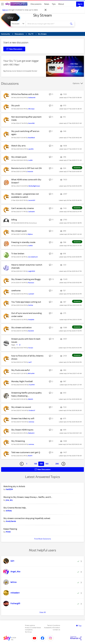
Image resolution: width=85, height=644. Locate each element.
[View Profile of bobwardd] (32, 98)
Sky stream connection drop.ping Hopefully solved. (27, 518)
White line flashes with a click (25, 94)
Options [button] (76, 83)
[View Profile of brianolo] (30, 172)
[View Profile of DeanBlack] (31, 138)
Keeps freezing (10, 529)
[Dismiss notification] (46, 10)
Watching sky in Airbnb (14, 486)
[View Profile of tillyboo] (30, 234)
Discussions (36, 4)
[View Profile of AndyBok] (31, 320)
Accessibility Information (52, 628)
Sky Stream (42, 15)
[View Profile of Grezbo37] (32, 410)
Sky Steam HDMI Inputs (22, 430)
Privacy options (30, 625)
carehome (16, 291)
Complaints (29, 630)
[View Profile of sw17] (30, 362)
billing (14, 220)
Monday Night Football (22, 381)
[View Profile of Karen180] (31, 123)
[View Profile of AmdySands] (11, 521)
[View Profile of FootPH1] (32, 385)
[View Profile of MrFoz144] (31, 373)
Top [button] (80, 626)
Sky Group (28, 632)
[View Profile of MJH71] (30, 456)
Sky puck (15, 105)
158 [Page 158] (36, 464)
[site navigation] (2, 4)
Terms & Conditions (54, 625)
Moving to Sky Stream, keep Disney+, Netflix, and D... (28, 497)
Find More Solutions (43, 539)
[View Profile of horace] (31, 348)
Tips (54, 4)
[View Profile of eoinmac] (31, 422)
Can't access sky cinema (22, 208)
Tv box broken (18, 254)
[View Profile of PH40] (8, 532)
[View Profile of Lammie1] (31, 294)
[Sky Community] (16, 4)
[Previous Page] (22, 464)
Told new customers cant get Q (26, 452)
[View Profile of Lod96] (30, 160)
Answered (77, 168)
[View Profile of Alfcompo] (31, 109)
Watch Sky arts (18, 146)
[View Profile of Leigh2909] (31, 271)
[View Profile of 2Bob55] (30, 399)
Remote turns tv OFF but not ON (26, 168)
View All (43, 612)
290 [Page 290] (57, 464)
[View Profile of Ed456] (31, 246)
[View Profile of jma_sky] (9, 500)
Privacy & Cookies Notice (33, 628)
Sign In (80, 4)
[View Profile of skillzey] (9, 511)
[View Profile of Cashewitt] (31, 212)
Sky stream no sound (21, 407)
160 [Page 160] (47, 464)
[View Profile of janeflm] (31, 149)
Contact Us (56, 630)
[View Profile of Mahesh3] (31, 433)
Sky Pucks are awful (20, 370)
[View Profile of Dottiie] (31, 305)
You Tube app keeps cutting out (26, 302)
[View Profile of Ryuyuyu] (31, 283)
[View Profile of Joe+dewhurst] (33, 257)
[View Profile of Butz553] (31, 331)
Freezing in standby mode (23, 242)
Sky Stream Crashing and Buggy (26, 279)
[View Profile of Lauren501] (32, 200)
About (61, 4)
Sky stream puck (19, 157)
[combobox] (48, 24)
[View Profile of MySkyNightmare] (34, 186)
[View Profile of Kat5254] (9, 489)
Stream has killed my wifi (23, 418)
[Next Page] (63, 464)
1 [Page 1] (27, 464)
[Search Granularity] (18, 24)
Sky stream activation (21, 328)
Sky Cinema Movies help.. (15, 508)
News (47, 4)
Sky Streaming (18, 441)
